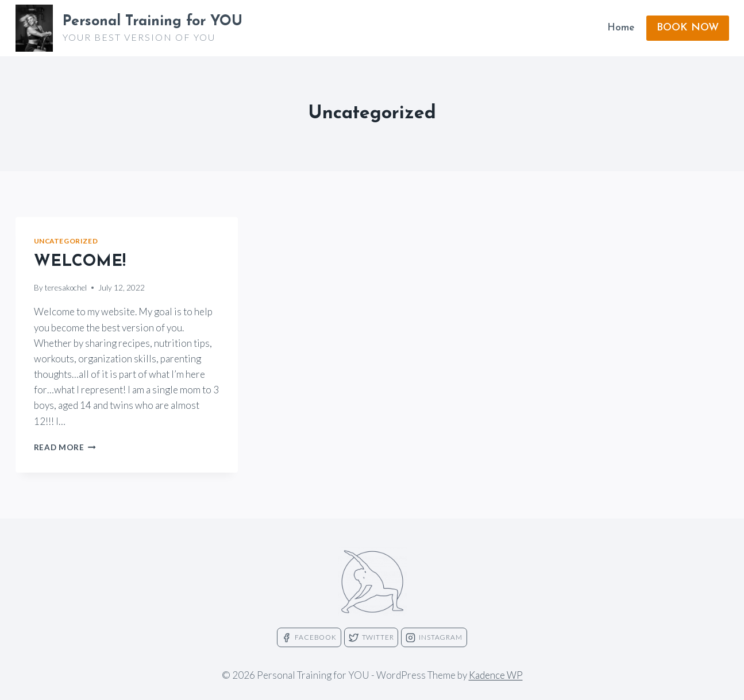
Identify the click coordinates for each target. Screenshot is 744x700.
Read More (65, 447)
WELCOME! (80, 262)
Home (621, 28)
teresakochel (66, 288)
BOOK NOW (688, 28)
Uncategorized (66, 241)
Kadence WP (496, 675)
